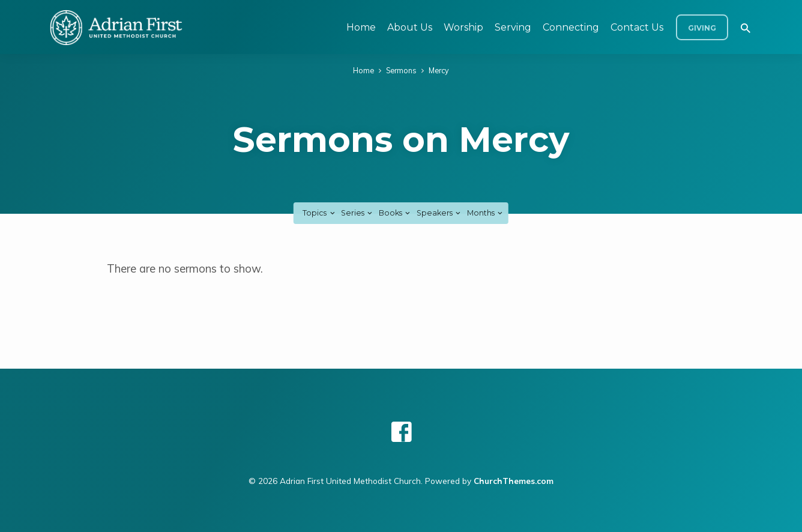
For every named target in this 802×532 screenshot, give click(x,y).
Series (357, 213)
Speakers (439, 213)
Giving (702, 28)
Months (486, 213)
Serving (513, 27)
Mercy (439, 70)
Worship (463, 27)
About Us (410, 27)
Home (361, 27)
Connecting (571, 27)
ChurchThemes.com (514, 481)
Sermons (401, 70)
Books (395, 213)
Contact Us (637, 27)
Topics (319, 213)
